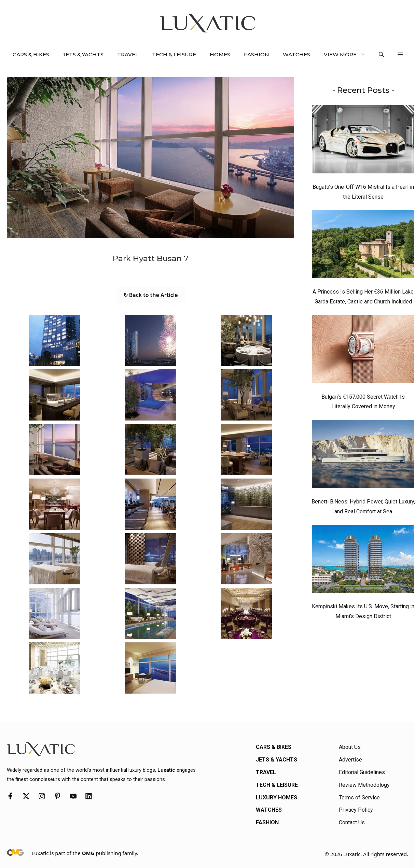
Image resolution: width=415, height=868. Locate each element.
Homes (220, 54)
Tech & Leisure (174, 54)
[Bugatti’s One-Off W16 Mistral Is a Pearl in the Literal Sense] (363, 141)
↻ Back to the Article (151, 295)
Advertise (350, 760)
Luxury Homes (276, 798)
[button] (381, 55)
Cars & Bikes (31, 54)
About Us (350, 747)
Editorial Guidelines (362, 772)
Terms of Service (359, 798)
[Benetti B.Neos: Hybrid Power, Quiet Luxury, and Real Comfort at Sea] (363, 456)
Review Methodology (364, 785)
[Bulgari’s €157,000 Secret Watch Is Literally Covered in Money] (363, 351)
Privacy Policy (356, 810)
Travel (128, 54)
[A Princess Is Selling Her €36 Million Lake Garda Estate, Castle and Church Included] (363, 246)
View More (348, 55)
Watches (296, 54)
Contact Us (352, 822)
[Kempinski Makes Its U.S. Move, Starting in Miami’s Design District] (363, 561)
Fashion (257, 54)
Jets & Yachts (83, 54)
